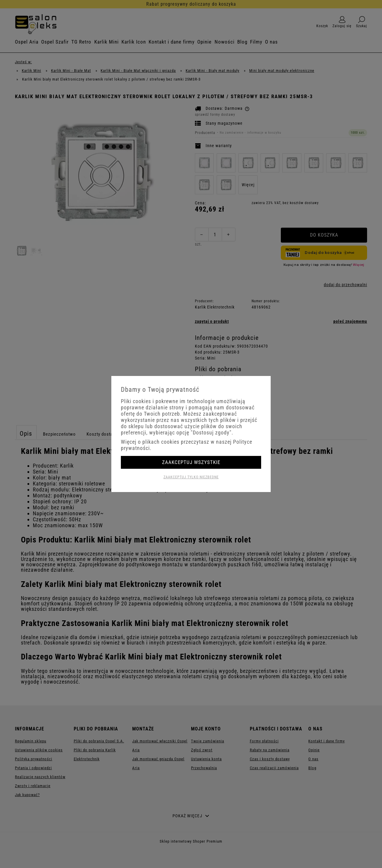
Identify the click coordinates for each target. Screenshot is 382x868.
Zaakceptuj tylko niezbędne (191, 477)
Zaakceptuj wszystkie (191, 462)
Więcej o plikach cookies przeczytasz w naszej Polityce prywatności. (187, 445)
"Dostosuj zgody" (211, 433)
